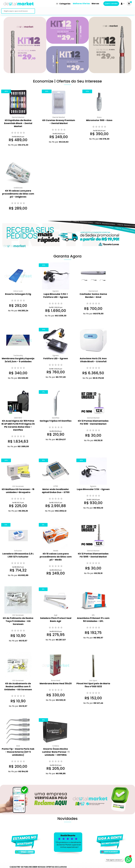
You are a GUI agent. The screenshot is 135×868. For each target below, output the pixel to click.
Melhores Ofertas (81, 4)
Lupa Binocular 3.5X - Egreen (93, 489)
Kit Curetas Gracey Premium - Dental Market (59, 122)
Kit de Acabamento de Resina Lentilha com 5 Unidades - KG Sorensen (18, 686)
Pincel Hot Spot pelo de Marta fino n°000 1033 (93, 685)
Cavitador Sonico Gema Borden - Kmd (93, 296)
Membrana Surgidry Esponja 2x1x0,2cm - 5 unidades (18, 360)
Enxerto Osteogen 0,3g (18, 294)
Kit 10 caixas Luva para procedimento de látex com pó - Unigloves (18, 194)
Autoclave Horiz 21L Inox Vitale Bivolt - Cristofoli (93, 360)
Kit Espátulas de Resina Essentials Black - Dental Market (18, 123)
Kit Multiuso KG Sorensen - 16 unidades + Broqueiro (18, 491)
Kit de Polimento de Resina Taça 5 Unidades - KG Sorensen (18, 621)
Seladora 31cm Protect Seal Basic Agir (56, 620)
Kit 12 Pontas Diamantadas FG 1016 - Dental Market (93, 422)
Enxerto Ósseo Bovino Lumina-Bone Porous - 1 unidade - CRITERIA (56, 752)
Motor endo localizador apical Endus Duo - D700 (56, 491)
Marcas (95, 4)
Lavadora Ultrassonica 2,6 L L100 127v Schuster (18, 555)
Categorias (63, 4)
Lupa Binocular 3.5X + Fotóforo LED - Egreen (56, 296)
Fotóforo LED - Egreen (56, 358)
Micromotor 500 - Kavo (99, 120)
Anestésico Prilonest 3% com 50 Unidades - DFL (93, 620)
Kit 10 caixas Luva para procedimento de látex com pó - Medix (56, 557)
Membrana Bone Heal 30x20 (56, 683)
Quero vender (111, 4)
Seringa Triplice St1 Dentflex (56, 421)
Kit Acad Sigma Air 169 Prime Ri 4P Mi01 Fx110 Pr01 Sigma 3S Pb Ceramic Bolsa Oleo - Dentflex (18, 425)
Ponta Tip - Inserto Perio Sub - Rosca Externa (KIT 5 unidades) (18, 752)
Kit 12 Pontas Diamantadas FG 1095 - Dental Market (93, 555)
